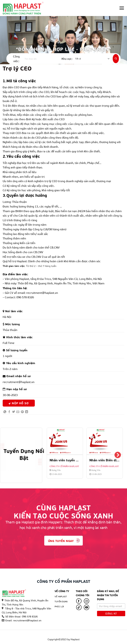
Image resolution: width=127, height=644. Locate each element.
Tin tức (87, 634)
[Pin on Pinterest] (22, 412)
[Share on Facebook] (9, 412)
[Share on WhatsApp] (5, 412)
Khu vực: (67, 59)
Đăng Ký (111, 613)
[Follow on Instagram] (87, 601)
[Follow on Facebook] (79, 601)
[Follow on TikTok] (79, 607)
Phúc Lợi (76, 634)
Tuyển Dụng (61, 601)
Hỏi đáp (98, 634)
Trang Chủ (31, 634)
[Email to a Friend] (18, 412)
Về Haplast (61, 596)
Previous (52, 455)
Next (118, 455)
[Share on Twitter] (14, 412)
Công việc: (16, 59)
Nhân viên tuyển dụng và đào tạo (75, 460)
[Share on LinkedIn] (27, 412)
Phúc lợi (59, 606)
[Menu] (122, 8)
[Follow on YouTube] (87, 607)
